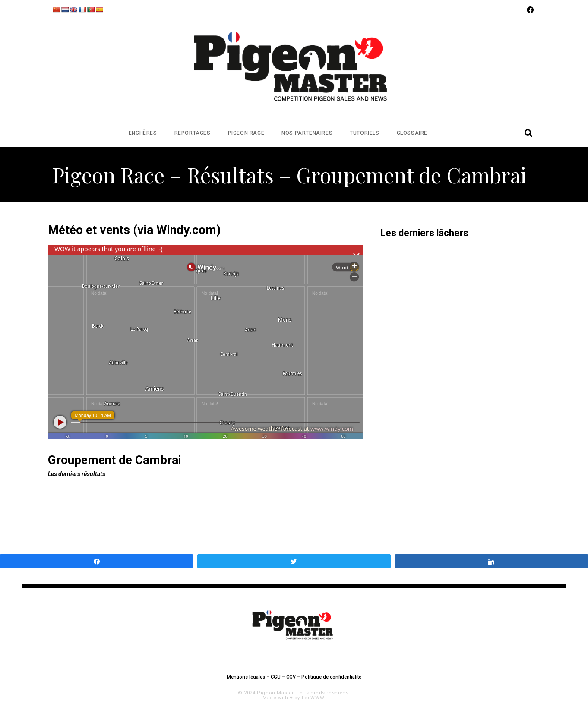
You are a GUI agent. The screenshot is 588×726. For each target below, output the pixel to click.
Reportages (193, 133)
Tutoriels (364, 133)
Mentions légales (246, 677)
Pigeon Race (246, 133)
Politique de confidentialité (331, 677)
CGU (276, 677)
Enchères (143, 133)
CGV (291, 677)
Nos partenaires (307, 133)
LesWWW (313, 698)
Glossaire (412, 133)
